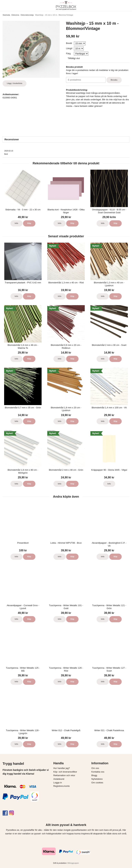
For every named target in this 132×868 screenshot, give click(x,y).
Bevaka (114, 80)
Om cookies (97, 783)
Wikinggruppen (73, 863)
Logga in (58, 783)
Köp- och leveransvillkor (65, 772)
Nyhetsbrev (97, 779)
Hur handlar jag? (62, 768)
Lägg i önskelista (15, 83)
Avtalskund (59, 779)
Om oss (95, 768)
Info (16, 223)
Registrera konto (61, 786)
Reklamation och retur (64, 775)
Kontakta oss (98, 772)
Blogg (94, 775)
